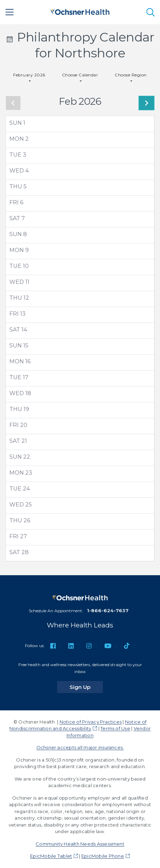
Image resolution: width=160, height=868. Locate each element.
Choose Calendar (80, 75)
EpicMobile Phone (103, 856)
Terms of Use (115, 728)
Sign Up (86, 687)
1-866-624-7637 (108, 610)
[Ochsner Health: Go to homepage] (80, 11)
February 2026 (29, 75)
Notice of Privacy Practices (91, 722)
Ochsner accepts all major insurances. (80, 747)
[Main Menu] (10, 12)
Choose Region (131, 75)
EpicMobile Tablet (51, 856)
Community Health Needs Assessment (80, 844)
